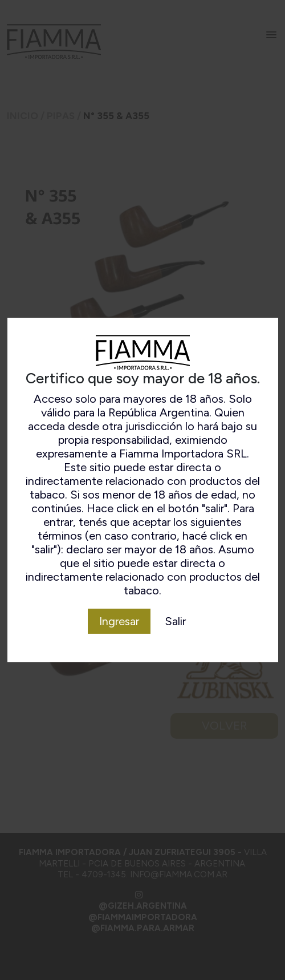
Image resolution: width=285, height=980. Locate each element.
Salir (175, 621)
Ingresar (119, 621)
